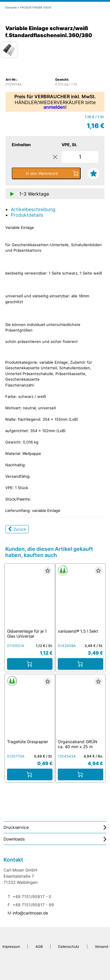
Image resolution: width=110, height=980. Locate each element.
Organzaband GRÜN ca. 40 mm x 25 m (78, 744)
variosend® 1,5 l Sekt (78, 631)
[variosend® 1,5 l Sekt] (80, 598)
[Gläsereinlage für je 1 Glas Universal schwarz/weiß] (30, 598)
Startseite (11, 7)
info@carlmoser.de (30, 913)
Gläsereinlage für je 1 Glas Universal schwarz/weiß (27, 636)
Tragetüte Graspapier (28, 742)
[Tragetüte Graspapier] (30, 708)
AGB (39, 947)
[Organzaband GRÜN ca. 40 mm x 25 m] (80, 708)
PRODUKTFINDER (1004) (36, 7)
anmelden (54, 107)
